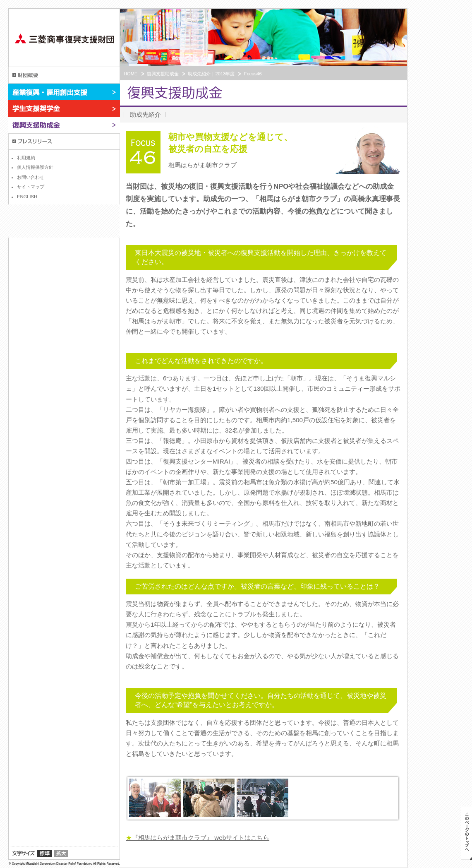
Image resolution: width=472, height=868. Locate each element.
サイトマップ (31, 187)
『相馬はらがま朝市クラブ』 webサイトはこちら (198, 838)
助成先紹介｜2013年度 (211, 74)
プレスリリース (64, 142)
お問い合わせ (31, 177)
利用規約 (26, 158)
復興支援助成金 (64, 125)
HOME (131, 74)
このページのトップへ (466, 833)
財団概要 (64, 75)
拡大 (61, 853)
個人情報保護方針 (35, 167)
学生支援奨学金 (64, 108)
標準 (44, 853)
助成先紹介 (145, 114)
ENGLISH (27, 197)
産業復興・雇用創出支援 (64, 92)
